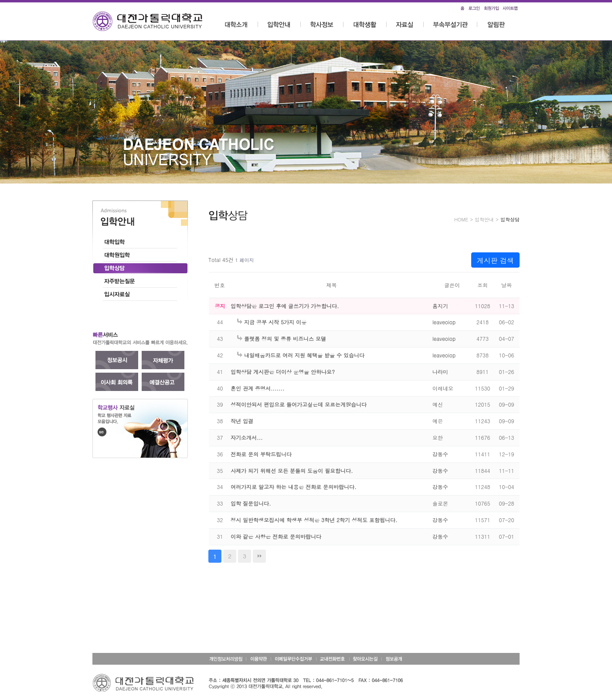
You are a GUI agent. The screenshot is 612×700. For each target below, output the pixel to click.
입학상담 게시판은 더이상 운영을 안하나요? (283, 372)
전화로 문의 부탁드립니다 (261, 454)
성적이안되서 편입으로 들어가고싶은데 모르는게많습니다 (299, 404)
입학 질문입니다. (251, 503)
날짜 (507, 285)
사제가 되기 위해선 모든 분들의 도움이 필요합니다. (292, 471)
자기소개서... (247, 437)
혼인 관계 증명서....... (258, 388)
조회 (483, 285)
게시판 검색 (495, 260)
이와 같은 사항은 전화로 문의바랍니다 (276, 536)
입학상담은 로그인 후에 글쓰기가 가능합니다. (285, 306)
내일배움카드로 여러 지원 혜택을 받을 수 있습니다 (301, 355)
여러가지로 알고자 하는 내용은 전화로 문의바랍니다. (294, 487)
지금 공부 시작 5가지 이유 (272, 322)
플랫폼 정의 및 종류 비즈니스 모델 (282, 338)
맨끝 (259, 556)
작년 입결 (242, 421)
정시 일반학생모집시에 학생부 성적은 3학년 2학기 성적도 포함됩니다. (314, 520)
